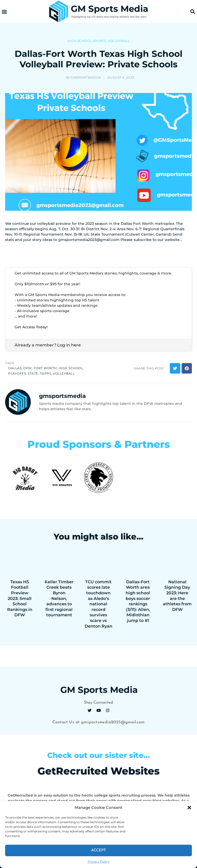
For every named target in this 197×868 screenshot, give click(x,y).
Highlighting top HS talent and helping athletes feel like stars (109, 17)
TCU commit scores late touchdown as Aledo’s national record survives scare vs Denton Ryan (98, 604)
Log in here (69, 345)
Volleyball (119, 41)
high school (71, 368)
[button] (189, 808)
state (33, 373)
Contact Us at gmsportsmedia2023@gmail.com (98, 722)
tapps (46, 373)
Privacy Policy (99, 861)
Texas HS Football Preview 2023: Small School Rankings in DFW (20, 599)
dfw (28, 368)
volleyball (64, 373)
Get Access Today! (31, 327)
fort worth (45, 368)
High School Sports (87, 41)
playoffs (17, 373)
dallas (15, 368)
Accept (98, 850)
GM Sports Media (110, 9)
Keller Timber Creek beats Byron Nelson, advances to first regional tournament (59, 599)
